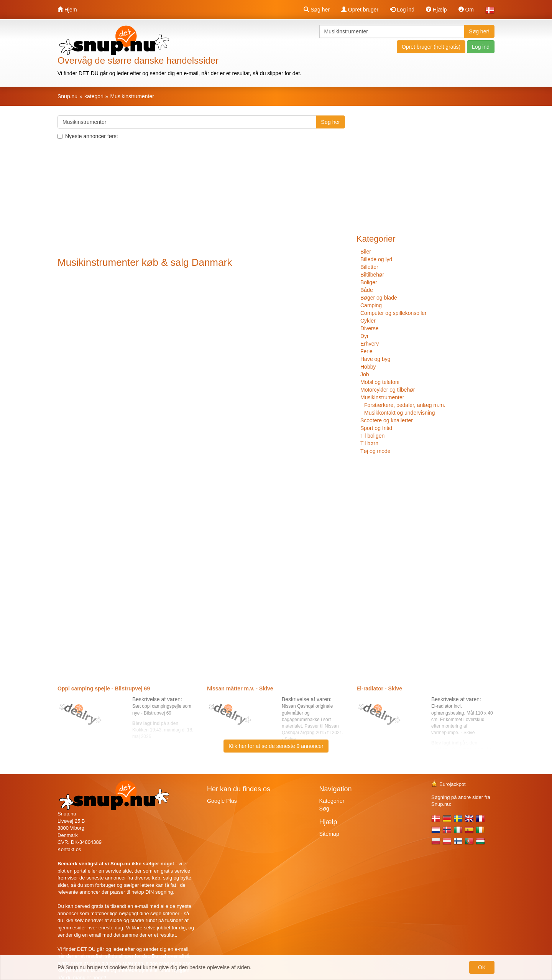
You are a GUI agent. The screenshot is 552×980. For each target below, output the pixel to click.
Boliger (369, 282)
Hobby (368, 367)
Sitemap (329, 834)
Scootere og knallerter (387, 420)
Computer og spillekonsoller (393, 313)
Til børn (369, 443)
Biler (366, 252)
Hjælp (436, 10)
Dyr (365, 336)
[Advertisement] (201, 199)
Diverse (369, 328)
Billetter (369, 267)
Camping (371, 305)
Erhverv (370, 344)
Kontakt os (69, 849)
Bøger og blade (379, 298)
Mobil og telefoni (380, 382)
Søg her (317, 10)
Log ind (402, 10)
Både (367, 290)
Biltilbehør (372, 275)
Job (365, 374)
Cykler (368, 321)
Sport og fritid (376, 428)
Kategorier (332, 801)
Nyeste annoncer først (88, 136)
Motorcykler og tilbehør (388, 390)
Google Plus (222, 801)
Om (466, 10)
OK (482, 967)
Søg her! (479, 31)
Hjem (67, 10)
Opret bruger (360, 10)
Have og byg (375, 359)
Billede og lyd (376, 259)
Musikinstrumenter (382, 397)
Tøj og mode (375, 451)
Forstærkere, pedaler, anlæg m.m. (405, 405)
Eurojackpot (449, 784)
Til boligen (372, 436)
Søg (324, 809)
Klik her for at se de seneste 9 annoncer (276, 746)
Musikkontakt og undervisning (399, 413)
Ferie (366, 351)
